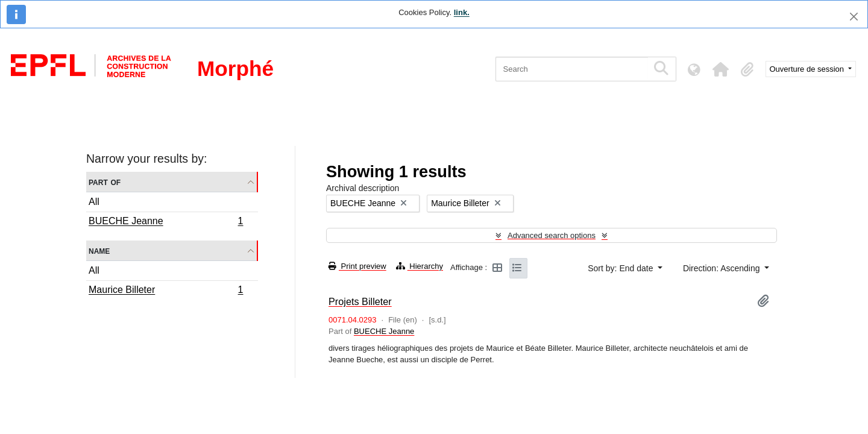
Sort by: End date (621, 268)
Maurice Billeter (166, 291)
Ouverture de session (808, 69)
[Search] (572, 69)
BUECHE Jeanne (166, 222)
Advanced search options (552, 235)
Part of (105, 182)
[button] (721, 69)
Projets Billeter (360, 301)
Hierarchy (420, 266)
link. (462, 12)
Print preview (357, 266)
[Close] (854, 17)
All (94, 202)
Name (99, 250)
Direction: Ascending (723, 268)
